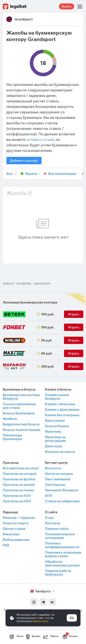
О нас (49, 518)
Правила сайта (57, 529)
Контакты (53, 523)
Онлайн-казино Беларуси (57, 397)
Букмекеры (24, 284)
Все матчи (53, 468)
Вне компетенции (63, 174)
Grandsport (24, 19)
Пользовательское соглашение (60, 536)
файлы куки (40, 621)
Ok (72, 618)
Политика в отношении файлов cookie (63, 554)
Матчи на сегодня (59, 474)
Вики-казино (55, 420)
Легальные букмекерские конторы (30, 302)
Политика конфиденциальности (62, 545)
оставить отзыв (40, 139)
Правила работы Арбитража (58, 573)
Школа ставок (14, 529)
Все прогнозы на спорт (21, 468)
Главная (8, 284)
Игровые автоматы (60, 452)
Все (12, 174)
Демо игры (53, 446)
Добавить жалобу (24, 161)
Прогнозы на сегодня (20, 474)
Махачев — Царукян (19, 518)
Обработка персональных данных (62, 563)
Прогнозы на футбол (19, 479)
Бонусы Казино (57, 426)
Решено (33, 174)
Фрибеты (10, 419)
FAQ (6, 545)
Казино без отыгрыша (62, 415)
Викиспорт (11, 534)
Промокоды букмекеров (12, 437)
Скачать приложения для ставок (19, 406)
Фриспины (53, 431)
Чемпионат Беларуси (61, 490)
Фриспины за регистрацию (55, 439)
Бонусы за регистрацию (22, 430)
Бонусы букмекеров (19, 413)
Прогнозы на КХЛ (17, 496)
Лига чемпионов (58, 479)
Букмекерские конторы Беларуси (21, 397)
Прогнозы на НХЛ (17, 501)
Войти (67, 6)
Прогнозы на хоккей (19, 485)
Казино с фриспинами (62, 409)
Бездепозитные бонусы (21, 424)
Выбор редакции (16, 540)
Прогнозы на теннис (19, 490)
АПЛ (49, 496)
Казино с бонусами (60, 404)
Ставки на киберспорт (62, 501)
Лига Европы (55, 485)
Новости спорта (16, 523)
